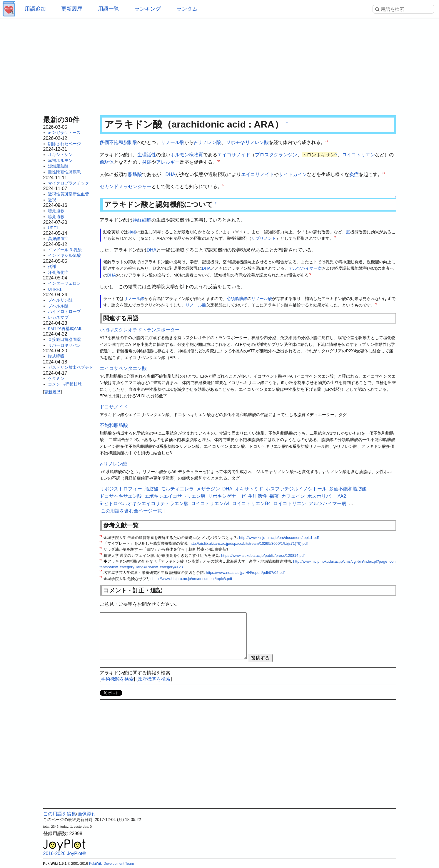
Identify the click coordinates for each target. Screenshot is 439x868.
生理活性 (147, 155)
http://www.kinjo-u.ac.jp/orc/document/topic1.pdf (279, 538)
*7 (376, 304)
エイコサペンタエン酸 (123, 368)
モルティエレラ (177, 489)
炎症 (147, 162)
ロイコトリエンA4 (210, 503)
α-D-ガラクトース (64, 133)
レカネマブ (58, 317)
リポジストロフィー (121, 489)
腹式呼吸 (56, 356)
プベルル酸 (58, 306)
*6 (310, 274)
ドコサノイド (114, 407)
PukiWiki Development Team (112, 864)
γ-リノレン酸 (207, 142)
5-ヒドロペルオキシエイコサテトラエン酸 (144, 503)
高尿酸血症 (58, 239)
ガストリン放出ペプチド (71, 367)
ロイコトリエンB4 (251, 503)
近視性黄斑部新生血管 (69, 194)
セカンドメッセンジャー (126, 186)
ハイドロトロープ (64, 311)
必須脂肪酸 (237, 299)
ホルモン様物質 (187, 155)
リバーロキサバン (64, 345)
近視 (52, 200)
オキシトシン (60, 155)
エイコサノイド (258, 174)
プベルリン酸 (60, 300)
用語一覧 (109, 9)
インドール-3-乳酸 (65, 250)
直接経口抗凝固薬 (64, 339)
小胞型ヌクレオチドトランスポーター (140, 330)
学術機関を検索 (117, 679)
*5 (335, 237)
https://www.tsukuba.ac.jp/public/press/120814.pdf (263, 556)
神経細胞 (142, 220)
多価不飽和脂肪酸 (118, 142)
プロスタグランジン (276, 155)
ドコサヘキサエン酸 (121, 496)
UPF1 (53, 228)
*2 (219, 161)
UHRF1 (55, 289)
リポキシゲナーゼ (227, 496)
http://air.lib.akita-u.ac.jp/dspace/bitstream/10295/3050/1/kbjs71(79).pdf (249, 543)
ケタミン (56, 378)
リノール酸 (173, 142)
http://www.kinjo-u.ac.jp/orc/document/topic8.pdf (192, 579)
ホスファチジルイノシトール (296, 489)
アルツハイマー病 (305, 268)
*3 (384, 173)
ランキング (148, 9)
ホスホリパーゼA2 (327, 496)
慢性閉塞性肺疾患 (64, 172)
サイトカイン (293, 174)
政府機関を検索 (154, 679)
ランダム (187, 9)
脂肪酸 (135, 174)
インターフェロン (64, 283)
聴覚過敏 (56, 211)
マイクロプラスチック (69, 183)
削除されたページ (64, 144)
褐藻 (274, 496)
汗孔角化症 (58, 272)
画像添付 (87, 814)
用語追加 (35, 9)
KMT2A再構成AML (65, 329)
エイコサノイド (234, 155)
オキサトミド (249, 489)
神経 (132, 232)
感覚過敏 (56, 217)
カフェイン (293, 496)
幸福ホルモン (60, 160)
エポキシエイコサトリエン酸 (175, 496)
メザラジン (208, 489)
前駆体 (107, 162)
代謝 (52, 267)
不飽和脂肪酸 (114, 425)
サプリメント (264, 238)
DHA (171, 174)
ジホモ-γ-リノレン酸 (247, 142)
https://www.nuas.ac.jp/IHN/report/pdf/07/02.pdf (245, 573)
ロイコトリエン (358, 155)
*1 (327, 141)
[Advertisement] (220, 65)
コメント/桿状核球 (65, 384)
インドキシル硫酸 (64, 255)
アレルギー (168, 162)
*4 (223, 185)
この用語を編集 (60, 814)
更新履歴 (72, 9)
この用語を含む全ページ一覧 (131, 511)
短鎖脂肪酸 (58, 166)
